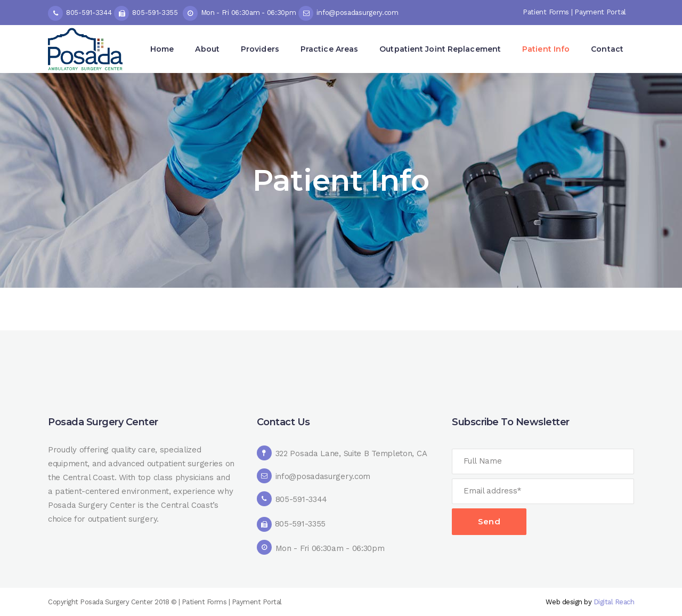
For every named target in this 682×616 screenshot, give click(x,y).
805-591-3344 (89, 13)
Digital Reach (614, 602)
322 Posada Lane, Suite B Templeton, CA (351, 453)
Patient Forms (546, 12)
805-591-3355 (155, 13)
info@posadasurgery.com (357, 13)
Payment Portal (600, 12)
